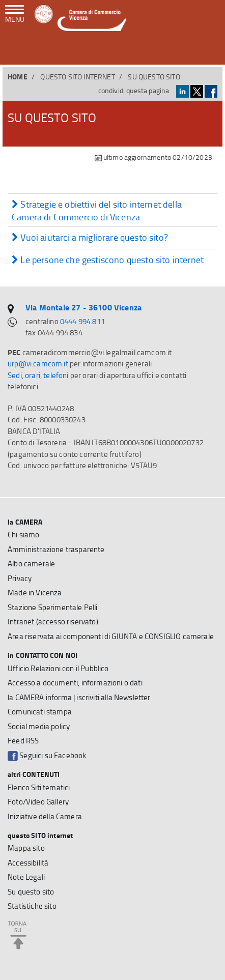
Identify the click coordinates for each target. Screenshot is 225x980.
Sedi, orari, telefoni (38, 375)
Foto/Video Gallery (38, 802)
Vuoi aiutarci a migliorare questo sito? (90, 238)
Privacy (20, 578)
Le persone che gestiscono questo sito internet (108, 260)
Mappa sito (26, 848)
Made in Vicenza (35, 593)
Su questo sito (31, 892)
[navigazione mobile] (15, 15)
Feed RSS (23, 741)
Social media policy (39, 726)
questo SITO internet (77, 77)
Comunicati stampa (40, 712)
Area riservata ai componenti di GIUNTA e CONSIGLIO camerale (111, 636)
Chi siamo (24, 535)
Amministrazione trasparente (56, 549)
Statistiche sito (32, 906)
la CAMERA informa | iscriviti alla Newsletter (79, 697)
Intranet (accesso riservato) (53, 622)
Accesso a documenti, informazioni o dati (75, 683)
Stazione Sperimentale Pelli (53, 607)
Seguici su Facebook (47, 756)
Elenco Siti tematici (39, 787)
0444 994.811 (82, 321)
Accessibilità (28, 863)
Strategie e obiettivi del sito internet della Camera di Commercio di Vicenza (97, 210)
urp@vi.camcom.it (38, 364)
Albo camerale (31, 564)
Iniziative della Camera (45, 816)
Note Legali (26, 877)
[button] (210, 50)
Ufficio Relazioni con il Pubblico (58, 668)
